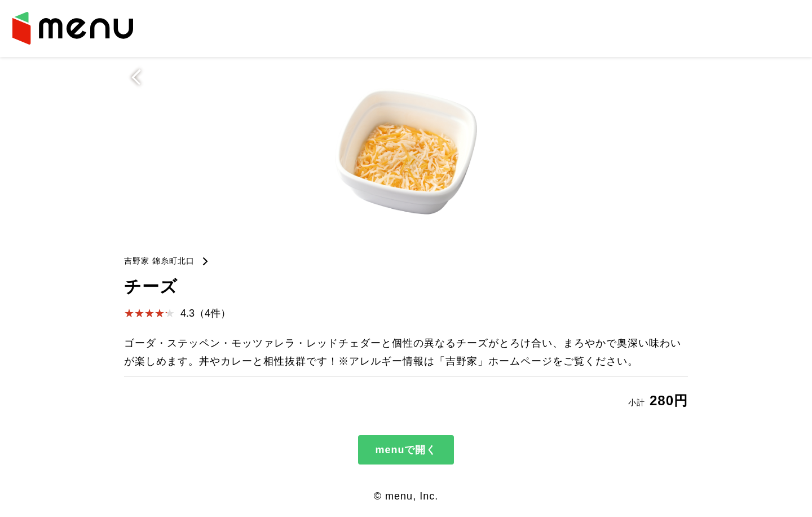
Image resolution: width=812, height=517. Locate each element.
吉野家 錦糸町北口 (159, 261)
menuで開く (406, 450)
